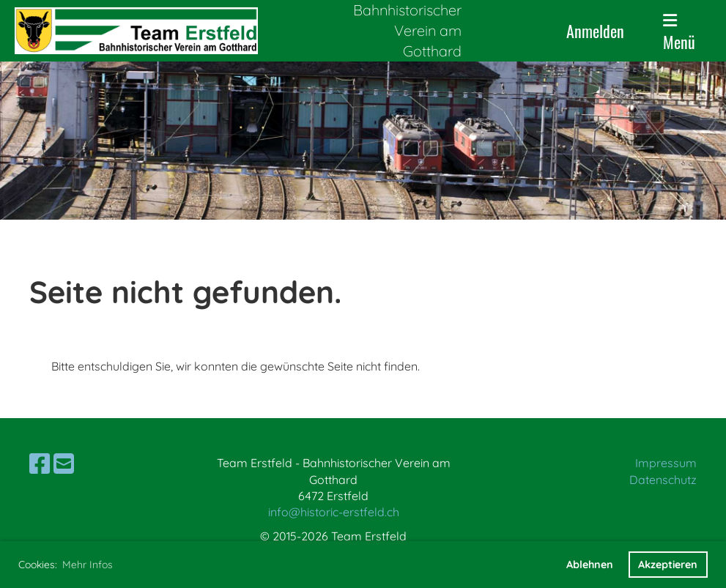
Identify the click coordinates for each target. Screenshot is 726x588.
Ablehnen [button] (590, 565)
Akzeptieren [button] (668, 565)
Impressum (666, 463)
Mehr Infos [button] (88, 565)
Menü (679, 33)
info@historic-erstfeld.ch (334, 512)
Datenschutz (663, 480)
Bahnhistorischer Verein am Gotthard (407, 30)
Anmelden (595, 31)
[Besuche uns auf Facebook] (40, 464)
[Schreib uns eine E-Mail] (64, 464)
